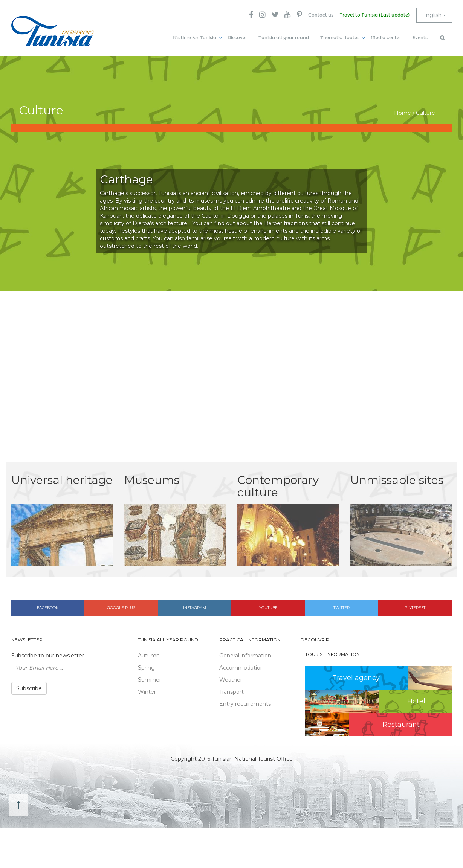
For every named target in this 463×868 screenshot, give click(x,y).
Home (403, 113)
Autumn (149, 656)
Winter (147, 692)
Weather (231, 680)
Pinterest (415, 608)
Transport (231, 692)
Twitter (342, 608)
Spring (146, 668)
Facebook (48, 608)
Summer (150, 680)
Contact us (321, 15)
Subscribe (29, 688)
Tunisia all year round (284, 38)
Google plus (121, 608)
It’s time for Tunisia (194, 38)
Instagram (195, 608)
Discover (237, 38)
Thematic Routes (340, 38)
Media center (386, 38)
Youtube (268, 608)
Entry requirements (245, 704)
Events (420, 38)
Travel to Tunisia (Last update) (374, 15)
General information (245, 656)
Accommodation (241, 668)
